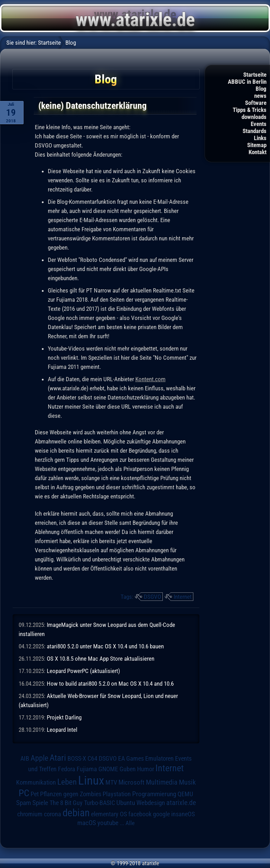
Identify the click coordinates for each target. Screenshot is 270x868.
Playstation (117, 794)
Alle (130, 823)
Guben (128, 769)
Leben (67, 782)
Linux (91, 780)
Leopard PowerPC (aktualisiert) (83, 671)
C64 (92, 759)
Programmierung (154, 794)
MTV (111, 782)
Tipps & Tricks (250, 110)
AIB (25, 759)
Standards (255, 131)
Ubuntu (126, 803)
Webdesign (151, 803)
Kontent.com (150, 379)
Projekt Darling (64, 717)
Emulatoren (159, 758)
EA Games (131, 759)
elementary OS (109, 814)
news (260, 96)
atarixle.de (181, 803)
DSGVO (152, 597)
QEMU (185, 794)
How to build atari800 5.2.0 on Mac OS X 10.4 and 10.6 (110, 684)
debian (76, 813)
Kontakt (258, 152)
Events (259, 124)
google (161, 814)
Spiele (40, 803)
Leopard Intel (62, 730)
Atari (58, 758)
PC (24, 793)
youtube (108, 823)
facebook (140, 814)
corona (53, 814)
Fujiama (87, 769)
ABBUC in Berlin (247, 82)
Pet (35, 794)
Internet (183, 597)
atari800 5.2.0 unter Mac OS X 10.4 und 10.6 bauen (105, 646)
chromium (30, 814)
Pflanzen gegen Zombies (71, 794)
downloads (254, 117)
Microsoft (131, 782)
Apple (39, 758)
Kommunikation (36, 782)
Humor (146, 769)
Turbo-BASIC (99, 803)
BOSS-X (77, 759)
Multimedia (162, 782)
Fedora (67, 769)
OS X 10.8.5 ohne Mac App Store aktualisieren (101, 659)
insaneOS (183, 814)
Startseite (255, 75)
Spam (24, 803)
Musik (187, 782)
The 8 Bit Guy (66, 803)
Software (256, 103)
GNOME (108, 769)
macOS (87, 823)
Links (260, 138)
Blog (261, 89)
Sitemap (257, 145)
